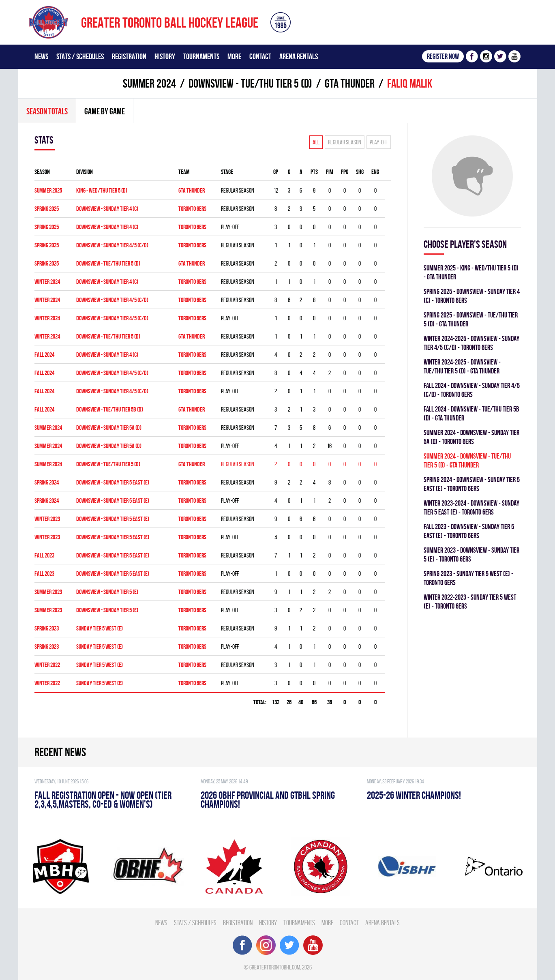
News (41, 56)
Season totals (47, 111)
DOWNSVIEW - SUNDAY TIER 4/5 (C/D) (112, 245)
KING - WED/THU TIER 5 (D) (102, 190)
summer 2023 (48, 592)
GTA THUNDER (350, 83)
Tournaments (201, 56)
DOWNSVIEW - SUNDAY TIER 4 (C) (107, 209)
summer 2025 (48, 190)
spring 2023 (47, 628)
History (165, 56)
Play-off (379, 142)
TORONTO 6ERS (192, 209)
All (316, 142)
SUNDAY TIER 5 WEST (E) (100, 628)
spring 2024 (47, 482)
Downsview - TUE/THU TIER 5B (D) (110, 409)
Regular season (345, 142)
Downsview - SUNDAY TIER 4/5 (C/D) (112, 300)
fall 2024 (44, 355)
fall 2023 (44, 555)
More (234, 56)
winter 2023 (47, 519)
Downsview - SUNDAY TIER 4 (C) (107, 282)
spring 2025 (47, 209)
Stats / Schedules (80, 56)
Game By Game (105, 111)
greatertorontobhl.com (275, 967)
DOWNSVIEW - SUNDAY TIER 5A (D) (109, 428)
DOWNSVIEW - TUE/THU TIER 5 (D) (250, 83)
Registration (129, 56)
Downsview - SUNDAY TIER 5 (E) (107, 592)
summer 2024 (149, 83)
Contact (260, 56)
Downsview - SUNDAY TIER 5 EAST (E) (113, 482)
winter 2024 (47, 282)
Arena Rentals (299, 56)
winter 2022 (47, 665)
